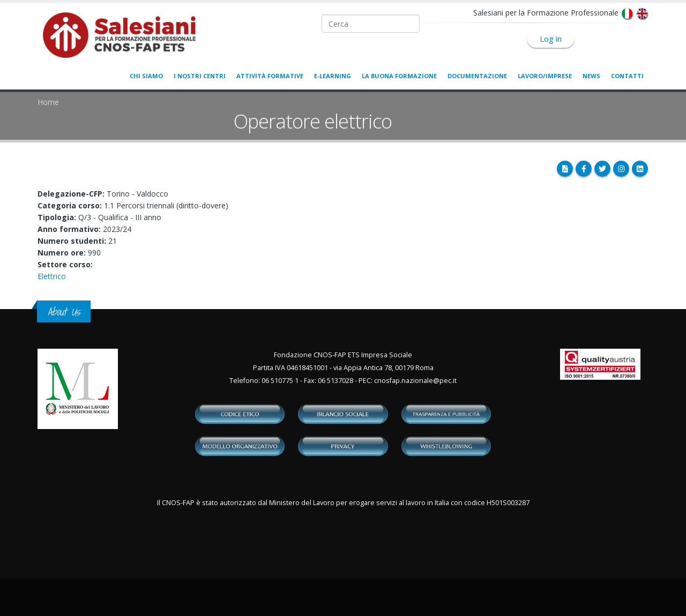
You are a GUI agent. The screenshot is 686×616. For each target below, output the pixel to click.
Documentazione (477, 76)
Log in (551, 39)
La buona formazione (399, 76)
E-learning (333, 76)
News (591, 76)
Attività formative (270, 76)
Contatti (627, 76)
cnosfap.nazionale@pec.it (415, 381)
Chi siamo (146, 76)
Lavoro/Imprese (545, 76)
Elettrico (52, 276)
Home (48, 102)
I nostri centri (200, 76)
